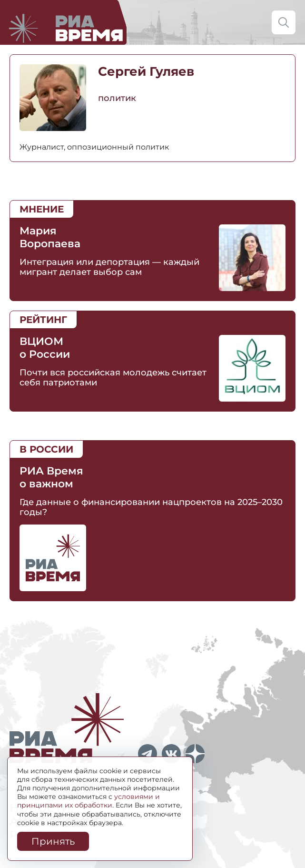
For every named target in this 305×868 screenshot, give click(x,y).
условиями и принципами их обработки (89, 801)
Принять (53, 841)
